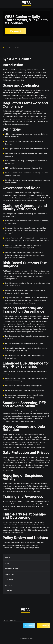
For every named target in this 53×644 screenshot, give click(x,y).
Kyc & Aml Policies (9, 621)
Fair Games (9, 580)
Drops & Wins (10, 574)
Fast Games (9, 591)
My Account (16, 31)
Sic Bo (7, 563)
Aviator (7, 558)
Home (5, 48)
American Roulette (11, 569)
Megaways (9, 585)
